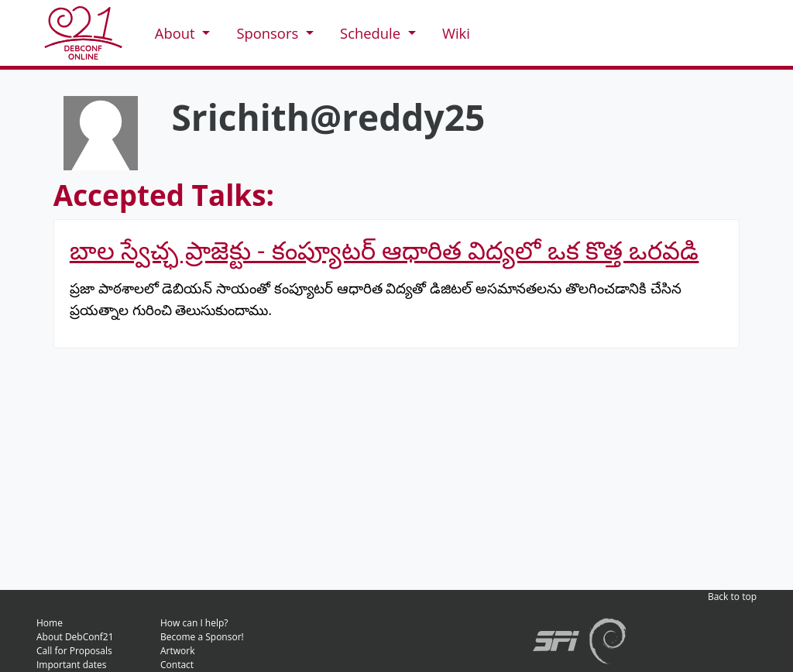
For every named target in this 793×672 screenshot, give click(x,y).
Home (50, 623)
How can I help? (194, 623)
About (177, 33)
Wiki (456, 33)
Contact (177, 665)
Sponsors (269, 33)
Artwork (178, 651)
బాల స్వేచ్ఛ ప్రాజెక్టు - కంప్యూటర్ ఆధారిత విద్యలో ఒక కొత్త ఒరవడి (384, 250)
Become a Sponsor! (202, 637)
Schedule (372, 33)
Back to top (732, 597)
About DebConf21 (75, 637)
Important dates (71, 665)
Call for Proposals (74, 651)
